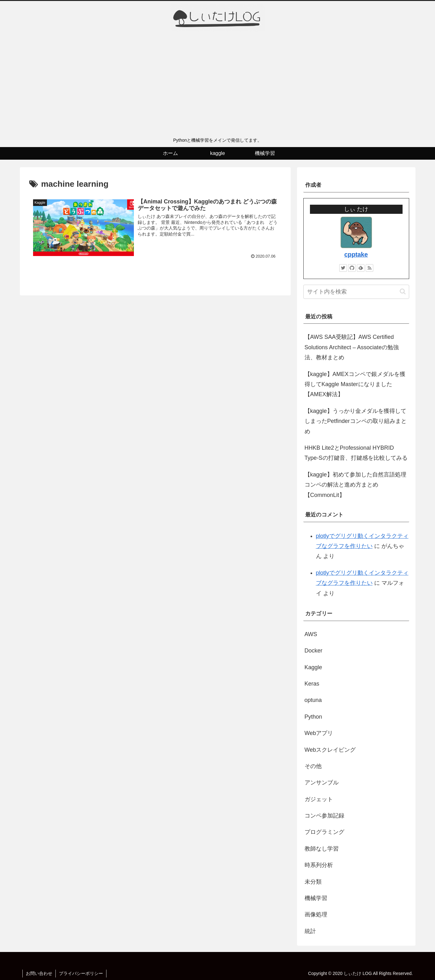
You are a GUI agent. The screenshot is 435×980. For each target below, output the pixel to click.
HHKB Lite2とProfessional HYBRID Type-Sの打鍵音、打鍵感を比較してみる (356, 453)
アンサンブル (322, 783)
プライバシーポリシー (81, 973)
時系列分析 (319, 865)
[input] (356, 292)
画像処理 (316, 914)
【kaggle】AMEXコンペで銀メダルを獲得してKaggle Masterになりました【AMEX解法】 (355, 384)
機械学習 (316, 898)
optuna (313, 700)
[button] (403, 291)
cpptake (356, 254)
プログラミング (324, 832)
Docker (314, 651)
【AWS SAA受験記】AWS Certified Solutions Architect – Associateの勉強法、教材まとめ (352, 347)
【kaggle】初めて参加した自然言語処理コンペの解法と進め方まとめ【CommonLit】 (355, 485)
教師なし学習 (322, 849)
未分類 (313, 882)
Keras (312, 684)
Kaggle (313, 667)
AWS (311, 634)
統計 (310, 931)
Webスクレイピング (330, 750)
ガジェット (319, 799)
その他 (313, 766)
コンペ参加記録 (324, 816)
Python (313, 717)
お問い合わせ (39, 973)
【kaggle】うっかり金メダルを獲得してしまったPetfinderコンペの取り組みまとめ (356, 421)
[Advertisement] (218, 87)
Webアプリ (319, 733)
